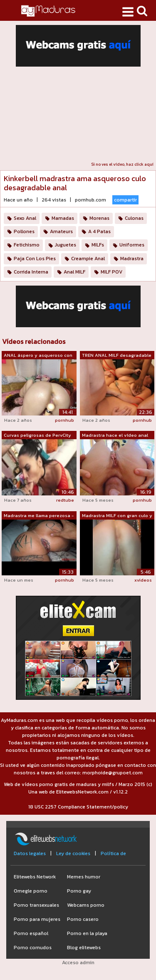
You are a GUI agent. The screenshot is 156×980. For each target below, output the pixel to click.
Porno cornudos (33, 948)
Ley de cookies (73, 853)
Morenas (99, 218)
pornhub (64, 420)
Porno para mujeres (37, 919)
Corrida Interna (31, 272)
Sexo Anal (25, 218)
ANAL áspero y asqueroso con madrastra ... (38, 356)
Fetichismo (27, 245)
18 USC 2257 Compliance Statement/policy (78, 807)
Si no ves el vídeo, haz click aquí (122, 164)
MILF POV (111, 272)
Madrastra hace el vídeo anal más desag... (115, 435)
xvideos (143, 580)
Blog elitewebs (84, 948)
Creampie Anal (88, 259)
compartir (125, 200)
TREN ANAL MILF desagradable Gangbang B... (117, 356)
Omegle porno (31, 891)
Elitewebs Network (35, 877)
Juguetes (66, 245)
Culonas (134, 218)
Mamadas (63, 218)
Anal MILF (74, 272)
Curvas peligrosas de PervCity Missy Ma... (37, 435)
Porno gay (79, 891)
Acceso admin (78, 963)
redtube (65, 500)
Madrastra (132, 259)
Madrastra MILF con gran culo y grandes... (117, 516)
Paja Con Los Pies (35, 259)
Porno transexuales (36, 905)
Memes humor (84, 877)
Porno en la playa (87, 933)
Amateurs (61, 231)
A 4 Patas (99, 231)
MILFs (98, 245)
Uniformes (132, 245)
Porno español (31, 933)
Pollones (24, 231)
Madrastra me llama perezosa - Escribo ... (39, 516)
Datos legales (30, 853)
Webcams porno (86, 905)
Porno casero (83, 919)
